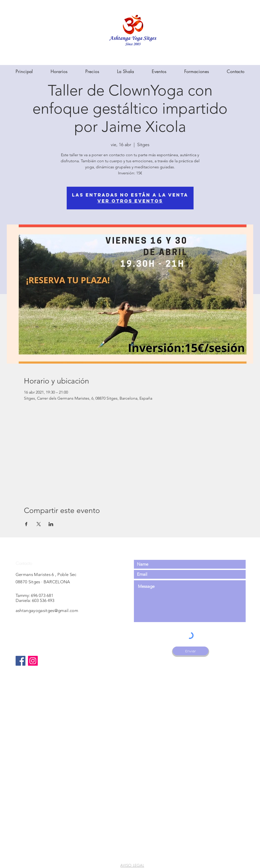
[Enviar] (191, 651)
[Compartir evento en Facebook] (26, 524)
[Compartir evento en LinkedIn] (51, 524)
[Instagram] (33, 661)
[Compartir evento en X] (39, 524)
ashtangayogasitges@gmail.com (47, 610)
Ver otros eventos (130, 201)
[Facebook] (21, 661)
